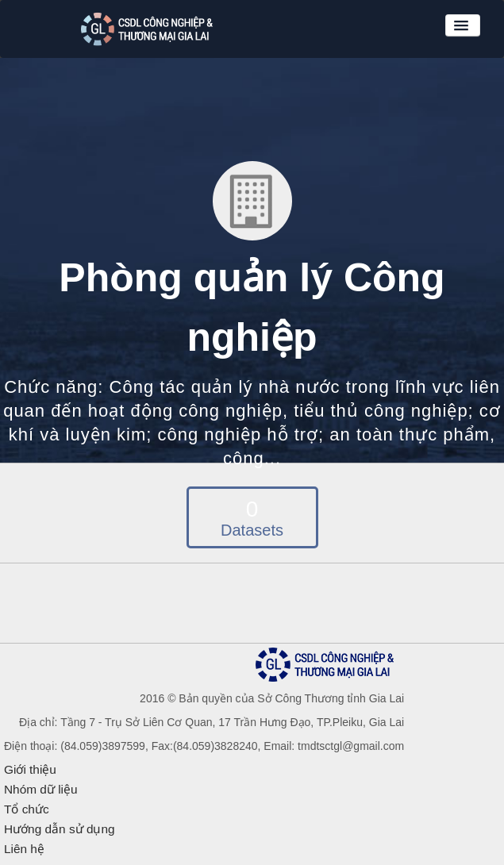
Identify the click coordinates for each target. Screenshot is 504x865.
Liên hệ (24, 849)
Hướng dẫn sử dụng (60, 829)
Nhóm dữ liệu (41, 789)
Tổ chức (27, 809)
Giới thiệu (30, 769)
